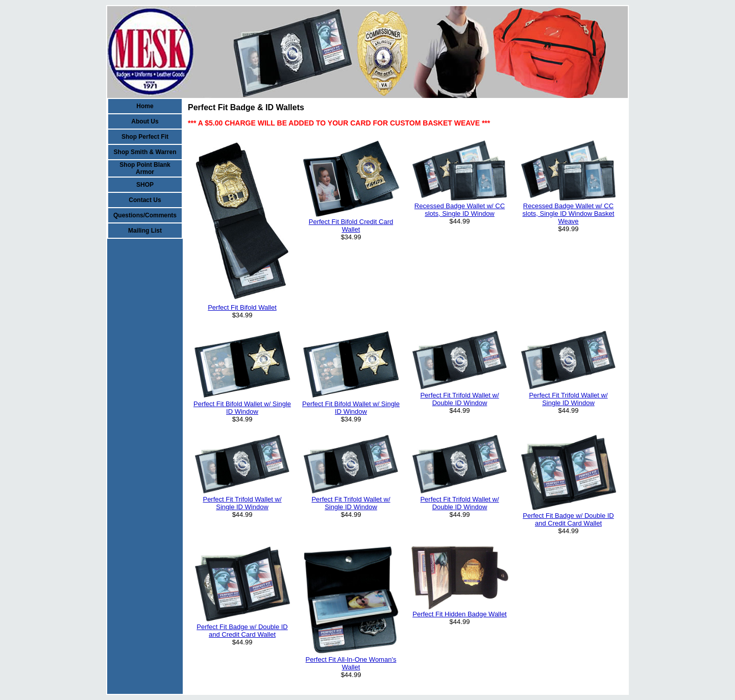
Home (145, 106)
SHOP (145, 185)
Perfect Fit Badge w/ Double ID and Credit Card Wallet (568, 519)
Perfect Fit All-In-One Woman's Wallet (351, 663)
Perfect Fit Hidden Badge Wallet (460, 614)
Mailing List (145, 231)
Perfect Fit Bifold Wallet (242, 307)
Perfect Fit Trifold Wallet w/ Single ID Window (568, 399)
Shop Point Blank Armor (145, 168)
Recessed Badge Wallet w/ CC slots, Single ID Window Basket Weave (569, 214)
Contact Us (145, 200)
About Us (145, 121)
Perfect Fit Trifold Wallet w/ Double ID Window (459, 399)
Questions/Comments (145, 215)
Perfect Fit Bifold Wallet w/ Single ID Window (242, 408)
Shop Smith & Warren (145, 152)
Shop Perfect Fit (145, 137)
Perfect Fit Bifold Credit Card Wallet (351, 226)
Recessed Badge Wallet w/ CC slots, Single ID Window (460, 210)
